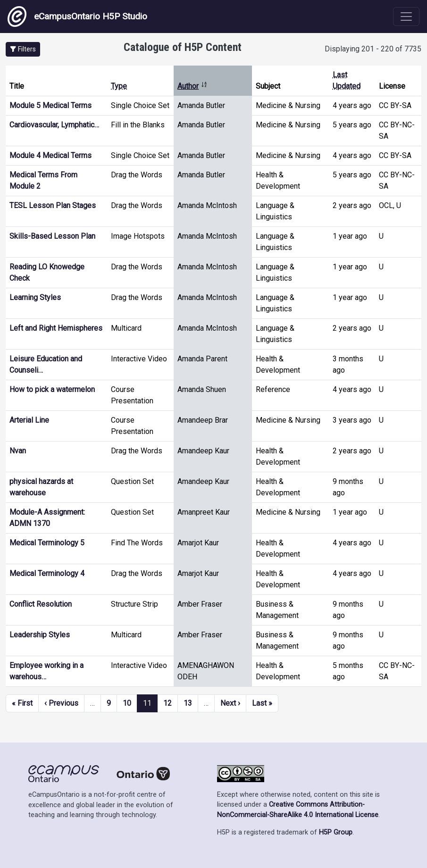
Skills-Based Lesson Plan (52, 236)
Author (193, 86)
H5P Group (336, 832)
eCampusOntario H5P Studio (77, 17)
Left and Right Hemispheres (56, 328)
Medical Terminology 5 (47, 543)
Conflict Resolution (41, 604)
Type (119, 86)
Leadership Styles (40, 635)
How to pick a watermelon (52, 389)
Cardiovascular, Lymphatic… (54, 125)
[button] (23, 49)
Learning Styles (35, 297)
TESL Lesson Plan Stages (53, 205)
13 (188, 703)
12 (167, 703)
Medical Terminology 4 (47, 573)
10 (127, 703)
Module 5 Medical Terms (50, 105)
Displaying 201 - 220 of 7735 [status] (373, 49)
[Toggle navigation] (406, 17)
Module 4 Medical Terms (50, 155)
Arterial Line (29, 420)
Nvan (18, 451)
